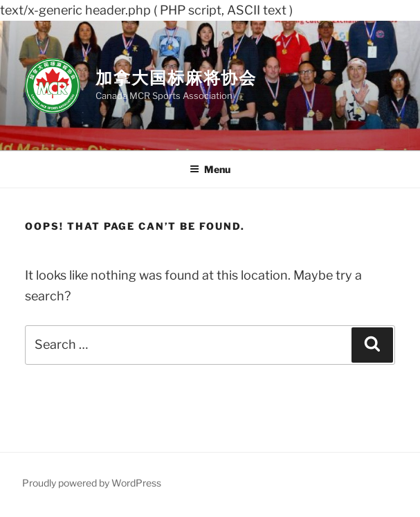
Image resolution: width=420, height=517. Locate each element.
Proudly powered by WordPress (92, 483)
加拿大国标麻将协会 (176, 78)
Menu (210, 169)
